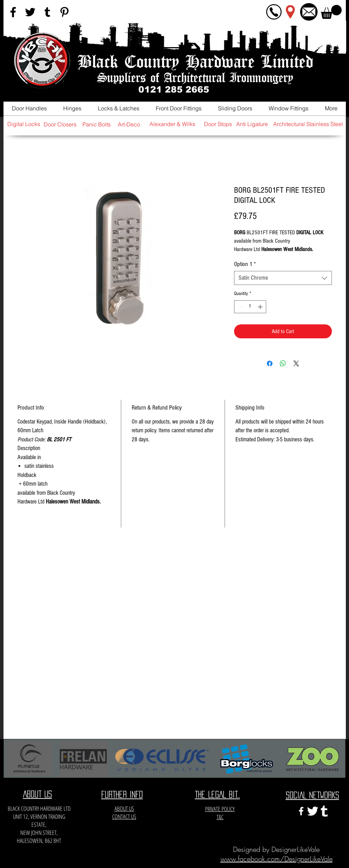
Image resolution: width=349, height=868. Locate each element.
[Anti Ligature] (252, 124)
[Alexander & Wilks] (173, 124)
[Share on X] (296, 363)
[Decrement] (239, 307)
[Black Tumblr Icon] (47, 12)
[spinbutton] (250, 307)
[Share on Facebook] (270, 363)
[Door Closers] (60, 124)
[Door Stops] (218, 124)
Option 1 (245, 264)
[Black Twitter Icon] (30, 12)
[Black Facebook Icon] (13, 12)
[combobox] (283, 278)
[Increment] (261, 307)
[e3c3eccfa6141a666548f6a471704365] (324, 811)
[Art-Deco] (129, 124)
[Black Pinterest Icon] (64, 12)
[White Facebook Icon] (301, 811)
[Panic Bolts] (97, 124)
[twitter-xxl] (313, 811)
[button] (331, 12)
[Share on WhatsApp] (283, 363)
